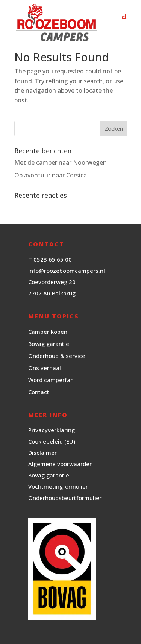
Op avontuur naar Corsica (51, 175)
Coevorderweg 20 (52, 282)
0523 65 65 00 (53, 259)
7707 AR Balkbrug (52, 293)
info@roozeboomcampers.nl (67, 271)
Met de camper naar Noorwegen (61, 162)
